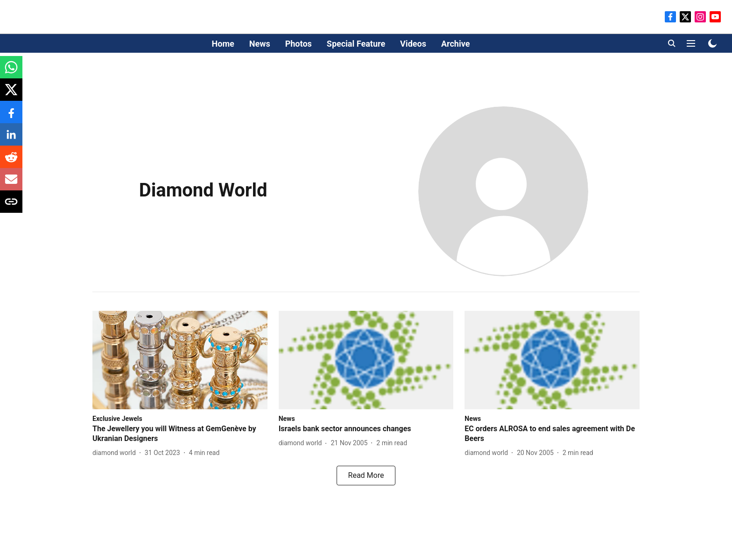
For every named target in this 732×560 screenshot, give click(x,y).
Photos (299, 44)
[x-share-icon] (11, 94)
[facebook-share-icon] (11, 117)
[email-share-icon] (11, 184)
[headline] (180, 434)
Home (223, 44)
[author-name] (116, 453)
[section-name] (117, 418)
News (260, 44)
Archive (455, 44)
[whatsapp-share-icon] (11, 72)
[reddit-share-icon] (11, 162)
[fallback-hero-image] (180, 360)
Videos (413, 44)
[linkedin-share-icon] (11, 139)
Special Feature (356, 44)
